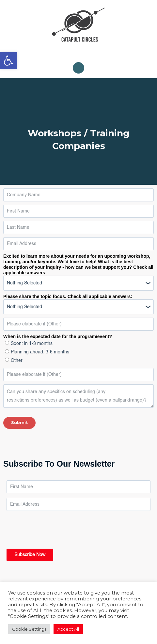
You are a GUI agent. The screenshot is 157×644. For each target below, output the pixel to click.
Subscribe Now (30, 555)
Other (17, 361)
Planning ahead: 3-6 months (40, 352)
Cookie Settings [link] (29, 629)
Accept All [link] (68, 629)
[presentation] (56, 527)
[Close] (137, 74)
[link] (8, 61)
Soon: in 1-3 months (32, 344)
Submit (19, 423)
